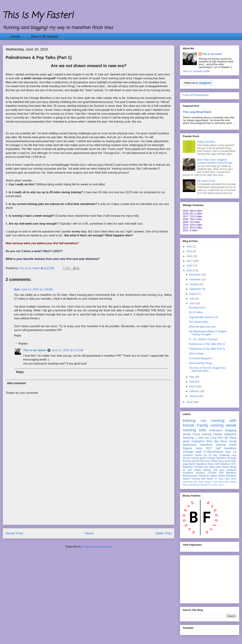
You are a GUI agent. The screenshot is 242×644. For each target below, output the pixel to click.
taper (228, 452)
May (192, 377)
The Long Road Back (197, 112)
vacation (200, 473)
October (194, 284)
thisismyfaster (190, 476)
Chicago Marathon (217, 458)
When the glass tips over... (203, 327)
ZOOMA (198, 467)
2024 (190, 247)
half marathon (226, 448)
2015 (190, 271)
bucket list (201, 455)
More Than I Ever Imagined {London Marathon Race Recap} (215, 161)
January (194, 396)
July (192, 299)
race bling (209, 467)
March (193, 386)
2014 (190, 402)
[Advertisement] (89, 500)
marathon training (213, 445)
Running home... (198, 308)
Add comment (16, 383)
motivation (216, 430)
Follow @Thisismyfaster (196, 95)
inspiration (198, 441)
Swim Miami (222, 467)
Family (203, 425)
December (195, 275)
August (194, 294)
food (199, 452)
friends (218, 434)
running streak (223, 425)
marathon (188, 473)
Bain (17, 289)
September (196, 289)
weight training (202, 470)
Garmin (196, 461)
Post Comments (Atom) (97, 547)
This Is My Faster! (38, 16)
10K (215, 470)
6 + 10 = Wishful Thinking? (203, 339)
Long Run (217, 438)
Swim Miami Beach (216, 485)
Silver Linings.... (198, 353)
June (192, 303)
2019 (190, 251)
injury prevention (227, 461)
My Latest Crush (206, 181)
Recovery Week (209, 461)
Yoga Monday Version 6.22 (204, 317)
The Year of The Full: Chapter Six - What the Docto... (208, 369)
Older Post (164, 533)
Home (16, 36)
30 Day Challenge (219, 455)
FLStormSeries (213, 452)
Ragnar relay (192, 448)
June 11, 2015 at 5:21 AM (67, 350)
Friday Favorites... (207, 142)
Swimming (189, 445)
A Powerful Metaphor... (201, 358)
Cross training (202, 434)
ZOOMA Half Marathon (222, 473)
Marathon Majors (208, 476)
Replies (23, 344)
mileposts (230, 434)
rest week (199, 482)
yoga (185, 464)
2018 (190, 256)
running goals (198, 458)
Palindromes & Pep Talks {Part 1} (207, 344)
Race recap (228, 441)
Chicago (188, 452)
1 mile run (202, 438)
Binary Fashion (200, 485)
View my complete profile (196, 71)
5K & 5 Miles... (197, 312)
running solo (194, 430)
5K (226, 438)
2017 (190, 261)
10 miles (219, 479)
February (195, 391)
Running (188, 438)
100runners (224, 482)
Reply (18, 336)
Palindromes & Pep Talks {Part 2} (207, 349)
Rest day (213, 441)
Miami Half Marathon (219, 464)
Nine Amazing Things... (201, 363)
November (195, 279)
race (190, 485)
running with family (202, 479)
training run (194, 421)
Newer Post (14, 533)
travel (233, 445)
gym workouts (228, 470)
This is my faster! (35, 350)
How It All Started (44, 36)
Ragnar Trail (211, 482)
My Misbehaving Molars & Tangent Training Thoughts (208, 333)
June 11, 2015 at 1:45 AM (37, 289)
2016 (190, 266)
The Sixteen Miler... (199, 322)
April (192, 382)
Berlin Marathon (198, 464)
